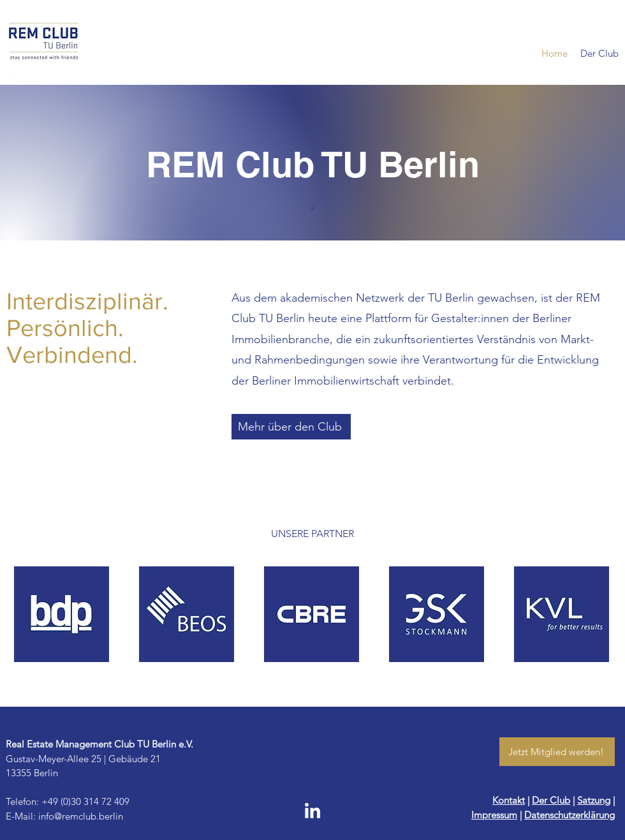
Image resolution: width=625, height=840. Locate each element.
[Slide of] (312, 209)
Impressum (494, 815)
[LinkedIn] (312, 812)
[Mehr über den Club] (291, 427)
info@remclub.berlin (81, 816)
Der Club (551, 800)
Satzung (594, 800)
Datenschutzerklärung (570, 815)
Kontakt (509, 800)
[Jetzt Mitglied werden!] (557, 752)
